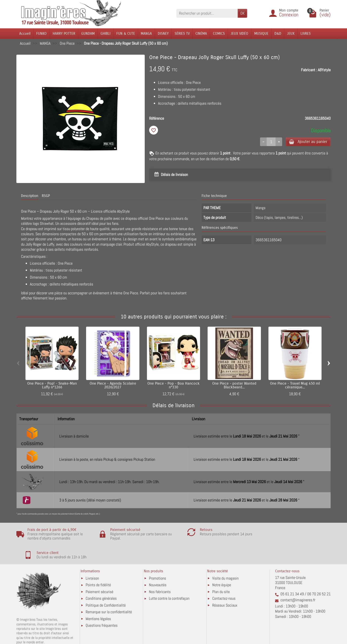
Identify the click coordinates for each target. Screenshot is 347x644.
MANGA (146, 34)
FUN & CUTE (126, 34)
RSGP (46, 196)
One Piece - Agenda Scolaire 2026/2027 (113, 386)
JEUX (291, 34)
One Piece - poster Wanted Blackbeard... (234, 386)
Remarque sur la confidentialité (109, 594)
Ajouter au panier (307, 142)
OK (242, 13)
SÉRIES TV (182, 34)
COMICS (219, 34)
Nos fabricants (160, 574)
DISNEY (163, 34)
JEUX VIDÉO (239, 34)
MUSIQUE (261, 34)
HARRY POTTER (64, 34)
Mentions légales (98, 601)
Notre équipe (222, 567)
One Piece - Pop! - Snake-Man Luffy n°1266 (52, 386)
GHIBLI (105, 34)
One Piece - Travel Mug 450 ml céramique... (295, 386)
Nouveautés (158, 567)
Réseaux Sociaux (225, 587)
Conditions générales (101, 580)
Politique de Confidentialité (106, 587)
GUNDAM (88, 34)
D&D (278, 34)
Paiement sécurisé (99, 574)
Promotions (157, 560)
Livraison (92, 560)
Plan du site (221, 574)
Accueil (25, 34)
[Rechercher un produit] (207, 13)
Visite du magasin (225, 560)
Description (30, 196)
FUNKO (41, 34)
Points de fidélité (98, 567)
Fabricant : (309, 70)
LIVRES (306, 34)
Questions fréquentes (102, 607)
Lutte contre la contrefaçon (169, 580)
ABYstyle (324, 70)
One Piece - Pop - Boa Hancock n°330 (173, 386)
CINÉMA (201, 34)
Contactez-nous (224, 580)
